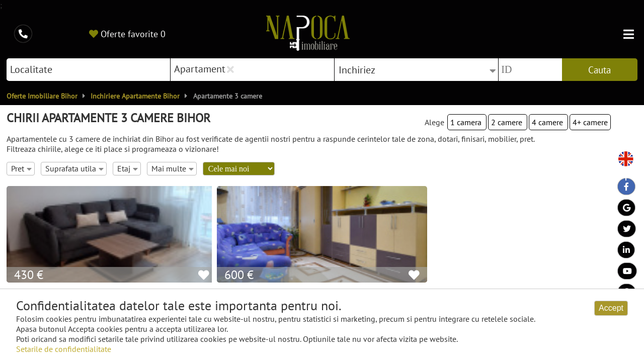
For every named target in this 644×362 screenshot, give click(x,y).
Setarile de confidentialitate (64, 349)
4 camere (548, 122)
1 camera (467, 122)
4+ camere (590, 122)
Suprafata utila (74, 168)
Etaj (128, 168)
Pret (21, 168)
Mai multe (173, 168)
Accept (611, 308)
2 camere (508, 122)
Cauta (599, 70)
